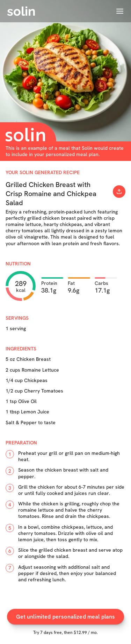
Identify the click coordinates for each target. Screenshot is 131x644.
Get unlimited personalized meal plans (66, 617)
